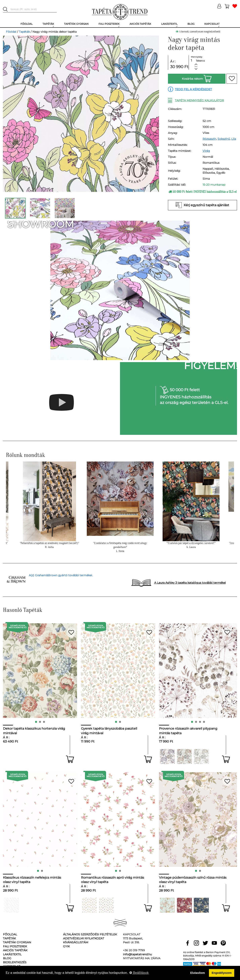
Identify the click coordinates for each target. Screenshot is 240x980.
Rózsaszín (209, 139)
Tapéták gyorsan (17, 942)
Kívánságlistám (76, 942)
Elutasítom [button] (198, 973)
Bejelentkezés (15, 962)
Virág (206, 151)
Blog (7, 958)
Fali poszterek (15, 946)
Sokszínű (224, 139)
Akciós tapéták (15, 950)
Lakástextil (12, 954)
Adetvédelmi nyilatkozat (84, 938)
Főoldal (11, 32)
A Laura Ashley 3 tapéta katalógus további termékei (190, 583)
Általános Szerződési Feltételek (90, 934)
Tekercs (200, 61)
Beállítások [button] (139, 973)
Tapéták (24, 32)
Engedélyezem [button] (222, 973)
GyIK (66, 946)
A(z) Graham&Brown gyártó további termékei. (61, 575)
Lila (234, 139)
